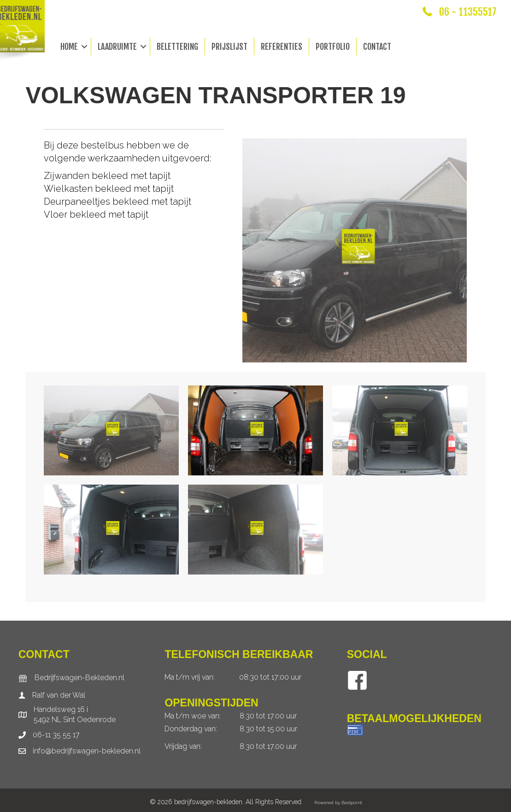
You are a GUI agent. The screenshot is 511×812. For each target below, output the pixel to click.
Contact (377, 47)
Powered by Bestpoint (338, 803)
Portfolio (333, 47)
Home (69, 47)
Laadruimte (117, 47)
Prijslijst (229, 47)
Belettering (177, 47)
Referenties (282, 47)
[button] (84, 47)
